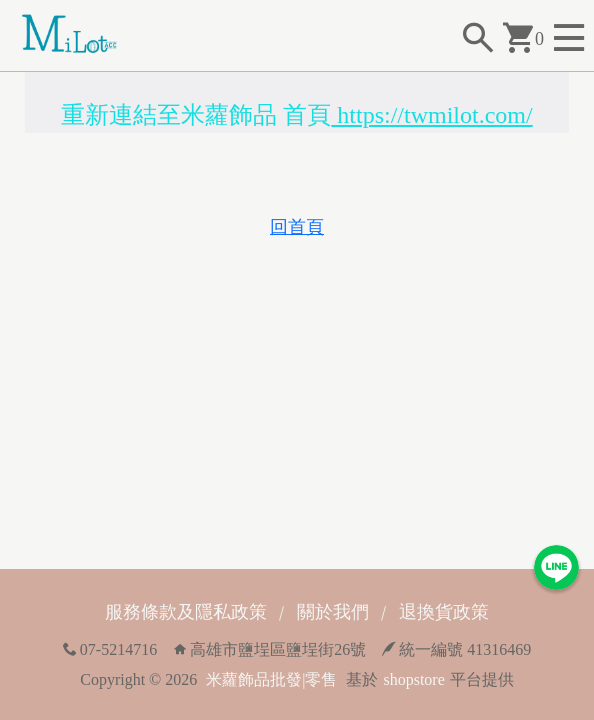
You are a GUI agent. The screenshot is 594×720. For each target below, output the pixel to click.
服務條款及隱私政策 (186, 612)
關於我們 (333, 612)
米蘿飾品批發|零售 (271, 679)
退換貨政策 (444, 612)
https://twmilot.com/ (431, 115)
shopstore (413, 679)
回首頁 (297, 227)
